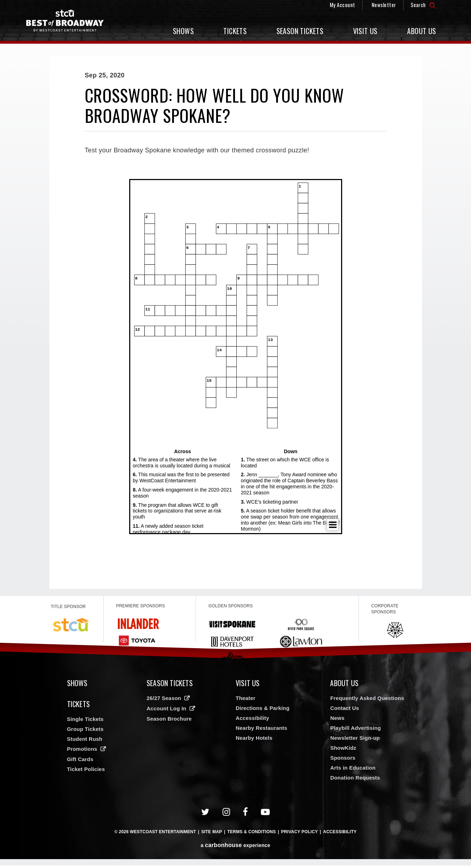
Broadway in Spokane (71, 23)
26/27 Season (164, 701)
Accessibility (252, 720)
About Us (421, 31)
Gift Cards (80, 764)
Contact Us (344, 710)
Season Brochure (169, 721)
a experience (235, 848)
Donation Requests (355, 780)
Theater (246, 701)
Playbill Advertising (355, 730)
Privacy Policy (300, 834)
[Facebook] (245, 815)
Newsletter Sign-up (355, 740)
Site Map (212, 834)
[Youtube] (265, 815)
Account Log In (166, 711)
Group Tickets (85, 734)
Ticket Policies (86, 774)
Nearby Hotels (254, 740)
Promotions (82, 754)
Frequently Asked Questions (367, 701)
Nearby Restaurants (261, 730)
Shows (183, 31)
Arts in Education (353, 770)
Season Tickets (300, 31)
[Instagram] (226, 815)
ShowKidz (343, 750)
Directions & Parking (263, 710)
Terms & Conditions (251, 834)
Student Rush (85, 744)
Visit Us (365, 31)
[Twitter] (206, 815)
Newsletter (384, 5)
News (337, 720)
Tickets (235, 31)
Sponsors (343, 760)
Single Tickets (85, 724)
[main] (235, 323)
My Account (343, 5)
